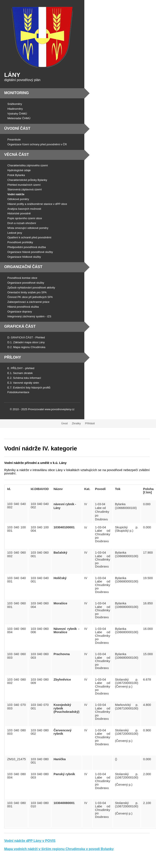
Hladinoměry (15, 109)
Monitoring (17, 93)
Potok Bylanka (16, 175)
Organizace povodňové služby (26, 283)
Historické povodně (19, 213)
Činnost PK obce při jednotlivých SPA (30, 297)
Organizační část (23, 267)
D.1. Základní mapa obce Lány (26, 342)
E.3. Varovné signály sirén (23, 383)
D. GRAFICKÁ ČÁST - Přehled (26, 337)
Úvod (64, 423)
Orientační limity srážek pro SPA (27, 292)
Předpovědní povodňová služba (27, 247)
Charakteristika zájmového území (28, 165)
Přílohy (13, 357)
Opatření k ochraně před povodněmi (29, 237)
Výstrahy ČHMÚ (17, 114)
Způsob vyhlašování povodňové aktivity (31, 288)
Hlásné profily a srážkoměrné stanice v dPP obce (37, 204)
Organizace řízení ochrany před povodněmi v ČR (37, 144)
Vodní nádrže (16, 194)
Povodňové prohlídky (20, 242)
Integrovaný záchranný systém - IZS (29, 316)
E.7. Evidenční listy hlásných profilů (29, 388)
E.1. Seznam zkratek (20, 373)
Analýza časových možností (24, 209)
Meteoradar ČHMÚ (19, 118)
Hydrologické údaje (19, 170)
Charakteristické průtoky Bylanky (27, 180)
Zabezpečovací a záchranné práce (28, 302)
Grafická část (20, 326)
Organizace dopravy (20, 312)
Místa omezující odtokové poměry (28, 228)
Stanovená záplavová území (25, 189)
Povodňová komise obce (22, 278)
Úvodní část (17, 128)
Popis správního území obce (25, 218)
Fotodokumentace (18, 392)
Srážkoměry (15, 104)
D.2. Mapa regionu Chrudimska (26, 347)
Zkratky (76, 423)
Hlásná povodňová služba (23, 307)
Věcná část (17, 155)
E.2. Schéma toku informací (24, 378)
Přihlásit (90, 423)
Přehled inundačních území (24, 185)
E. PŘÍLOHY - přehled (21, 368)
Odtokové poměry (18, 199)
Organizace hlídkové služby (24, 257)
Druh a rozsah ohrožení (22, 223)
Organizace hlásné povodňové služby (30, 252)
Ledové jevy (15, 233)
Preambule (14, 140)
